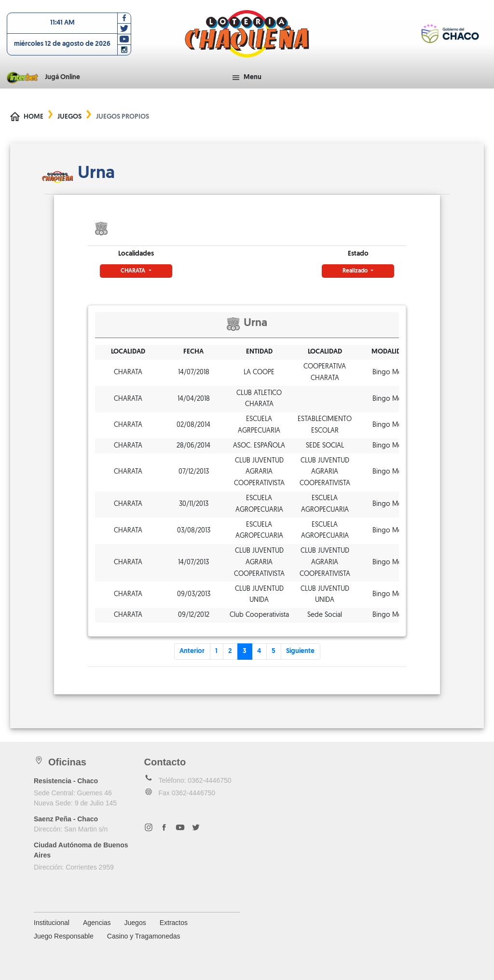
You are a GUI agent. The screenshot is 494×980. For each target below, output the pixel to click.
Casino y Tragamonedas (144, 936)
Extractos (174, 923)
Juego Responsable (64, 936)
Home (34, 117)
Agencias (97, 923)
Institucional (52, 923)
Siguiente (300, 651)
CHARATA (134, 271)
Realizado (356, 271)
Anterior (192, 651)
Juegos (69, 117)
